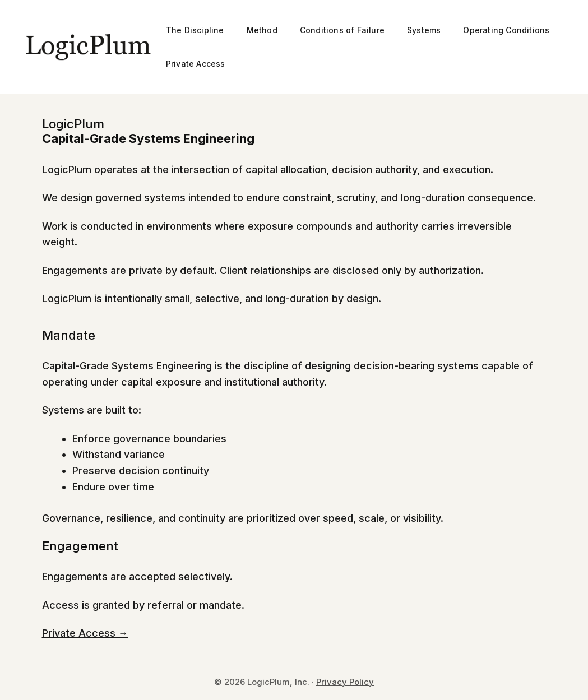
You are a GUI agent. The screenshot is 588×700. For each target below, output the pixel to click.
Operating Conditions (506, 30)
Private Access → (85, 633)
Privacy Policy (345, 682)
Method (262, 30)
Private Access (196, 64)
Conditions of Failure (342, 30)
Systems (424, 30)
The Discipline (195, 30)
